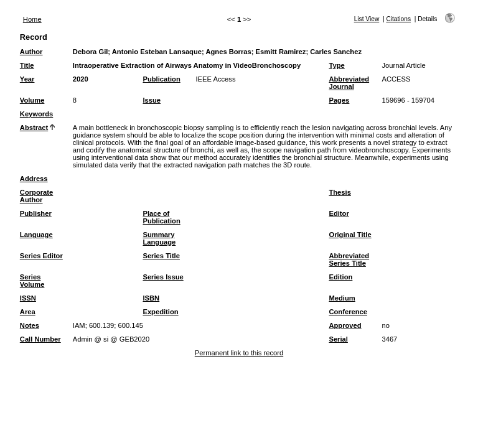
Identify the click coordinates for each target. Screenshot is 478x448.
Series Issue (163, 277)
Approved (345, 325)
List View (367, 19)
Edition (340, 277)
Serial (338, 339)
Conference (348, 312)
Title (27, 65)
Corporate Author (36, 196)
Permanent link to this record (239, 353)
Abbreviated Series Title (349, 259)
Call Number (40, 339)
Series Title (161, 256)
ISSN (28, 298)
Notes (30, 325)
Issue (152, 100)
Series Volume (32, 281)
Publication (161, 79)
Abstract (34, 128)
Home (32, 19)
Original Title (350, 235)
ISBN (151, 298)
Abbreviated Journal (349, 83)
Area (28, 312)
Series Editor (41, 256)
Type (336, 65)
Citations (398, 19)
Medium (342, 298)
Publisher (36, 213)
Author (31, 52)
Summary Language (159, 238)
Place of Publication (161, 217)
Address (34, 179)
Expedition (160, 312)
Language (36, 235)
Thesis (340, 192)
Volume (32, 100)
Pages (339, 100)
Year (27, 79)
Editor (339, 213)
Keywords (36, 114)
